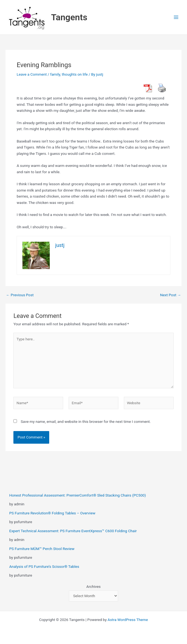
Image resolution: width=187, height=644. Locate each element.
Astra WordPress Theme (128, 620)
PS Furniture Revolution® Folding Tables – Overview (52, 513)
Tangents (69, 17)
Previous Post (20, 295)
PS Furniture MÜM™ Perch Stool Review (42, 549)
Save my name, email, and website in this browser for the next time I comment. (86, 421)
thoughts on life (75, 74)
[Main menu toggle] (176, 17)
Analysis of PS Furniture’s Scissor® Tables (44, 566)
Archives (93, 586)
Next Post (170, 295)
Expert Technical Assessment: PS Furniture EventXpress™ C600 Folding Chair (73, 531)
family (55, 74)
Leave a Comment (32, 74)
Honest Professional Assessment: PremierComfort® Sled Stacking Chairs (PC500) (78, 495)
